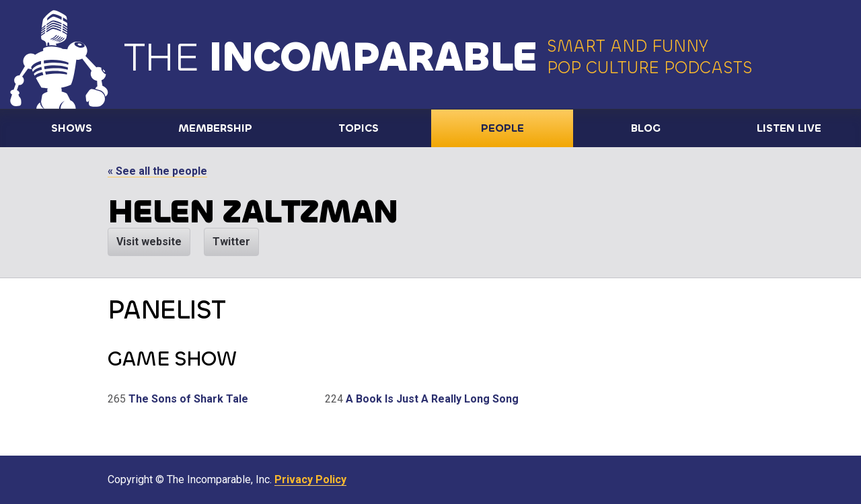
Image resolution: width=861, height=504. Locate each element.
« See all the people (157, 171)
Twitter (231, 242)
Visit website (149, 242)
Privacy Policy (310, 479)
